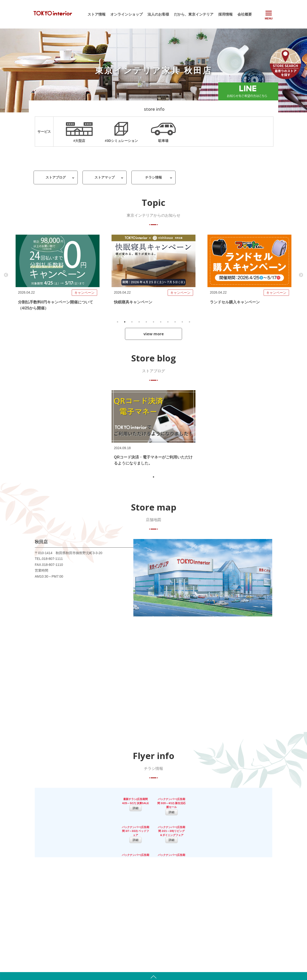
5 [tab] (146, 322)
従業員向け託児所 (199, 947)
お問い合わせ (250, 942)
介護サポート (196, 942)
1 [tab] (118, 322)
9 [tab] (175, 322)
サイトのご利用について (258, 937)
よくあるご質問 (252, 932)
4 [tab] (139, 322)
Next (301, 276)
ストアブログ (56, 178)
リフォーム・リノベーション (206, 932)
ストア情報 (97, 14)
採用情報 (225, 14)
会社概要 (245, 14)
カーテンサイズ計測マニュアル (207, 952)
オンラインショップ (127, 14)
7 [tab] (161, 322)
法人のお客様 (158, 14)
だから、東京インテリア (194, 14)
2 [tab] (125, 322)
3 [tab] (132, 322)
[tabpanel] (58, 275)
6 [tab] (153, 322)
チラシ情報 (153, 178)
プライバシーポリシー (256, 947)
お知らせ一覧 (109, 912)
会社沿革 (146, 917)
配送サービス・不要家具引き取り (209, 922)
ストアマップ (105, 178)
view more (154, 334)
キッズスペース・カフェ (203, 917)
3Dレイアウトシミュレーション (208, 912)
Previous (6, 276)
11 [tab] (189, 322)
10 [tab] (182, 322)
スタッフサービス (199, 927)
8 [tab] (168, 322)
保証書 (246, 952)
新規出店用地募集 (152, 922)
